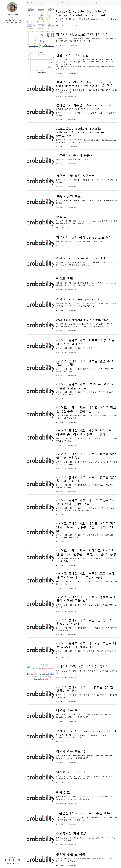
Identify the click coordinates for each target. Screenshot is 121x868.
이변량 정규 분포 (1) (71, 767)
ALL (28, 3)
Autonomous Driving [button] (39, 3)
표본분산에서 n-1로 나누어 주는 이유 (83, 808)
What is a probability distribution (82, 318)
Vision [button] (70, 3)
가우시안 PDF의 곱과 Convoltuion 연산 (84, 236)
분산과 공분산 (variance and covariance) (86, 726)
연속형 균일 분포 (68, 195)
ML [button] (58, 3)
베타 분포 (63, 788)
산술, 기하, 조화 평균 (72, 55)
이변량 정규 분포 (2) (71, 747)
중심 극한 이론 (67, 216)
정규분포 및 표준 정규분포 (75, 175)
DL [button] (63, 3)
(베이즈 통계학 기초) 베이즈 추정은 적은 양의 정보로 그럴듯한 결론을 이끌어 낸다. (86, 524)
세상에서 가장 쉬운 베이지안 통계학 (82, 663)
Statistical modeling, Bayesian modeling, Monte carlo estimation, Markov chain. (81, 131)
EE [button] (77, 3)
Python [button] (84, 3)
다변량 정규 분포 (68, 706)
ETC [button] (96, 3)
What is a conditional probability (81, 257)
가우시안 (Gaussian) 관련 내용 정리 (82, 34)
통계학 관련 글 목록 (71, 849)
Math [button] (52, 3)
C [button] (91, 3)
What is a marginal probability (79, 297)
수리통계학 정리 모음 (71, 829)
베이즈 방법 (64, 277)
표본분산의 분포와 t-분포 (74, 154)
